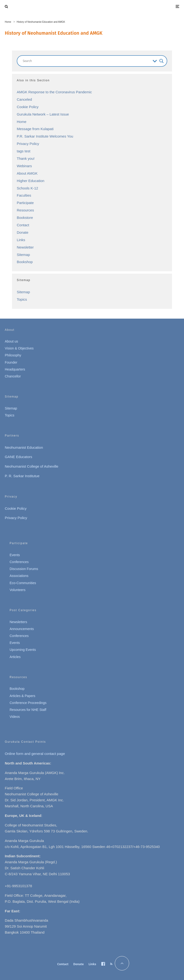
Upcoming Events (23, 650)
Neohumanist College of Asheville (32, 466)
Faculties (24, 195)
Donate (23, 232)
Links (21, 240)
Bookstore (25, 218)
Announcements (22, 629)
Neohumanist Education (24, 447)
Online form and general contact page (35, 754)
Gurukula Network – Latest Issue (43, 114)
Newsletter (25, 247)
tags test (24, 151)
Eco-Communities (23, 583)
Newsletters (18, 622)
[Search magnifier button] (161, 61)
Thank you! (26, 158)
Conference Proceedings (28, 703)
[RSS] (111, 964)
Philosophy (13, 355)
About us (11, 341)
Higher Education (31, 181)
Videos (15, 717)
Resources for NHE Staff (28, 710)
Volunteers (17, 590)
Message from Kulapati (35, 129)
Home (22, 122)
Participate (25, 203)
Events (15, 555)
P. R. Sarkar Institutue (22, 476)
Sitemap (23, 255)
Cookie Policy (28, 107)
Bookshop (25, 262)
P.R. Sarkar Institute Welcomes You (45, 136)
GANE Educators (18, 457)
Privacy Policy (28, 144)
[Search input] (86, 61)
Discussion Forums (24, 569)
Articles (15, 657)
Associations (19, 576)
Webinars (24, 166)
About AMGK (27, 173)
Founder (11, 362)
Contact (23, 225)
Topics (22, 299)
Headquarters (15, 369)
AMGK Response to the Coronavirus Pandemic (54, 92)
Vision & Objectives (19, 348)
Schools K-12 (27, 188)
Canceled (24, 99)
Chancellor (13, 376)
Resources (25, 210)
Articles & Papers (22, 696)
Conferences (19, 562)
